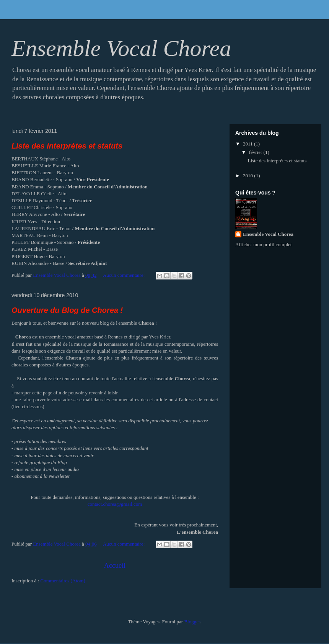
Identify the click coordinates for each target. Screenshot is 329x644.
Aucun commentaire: (125, 275)
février (256, 152)
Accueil (115, 566)
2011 (248, 144)
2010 (248, 176)
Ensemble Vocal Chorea (268, 234)
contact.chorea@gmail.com (115, 504)
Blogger (192, 622)
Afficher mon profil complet (263, 244)
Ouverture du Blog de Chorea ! (67, 310)
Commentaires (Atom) (63, 581)
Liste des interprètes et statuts (67, 146)
